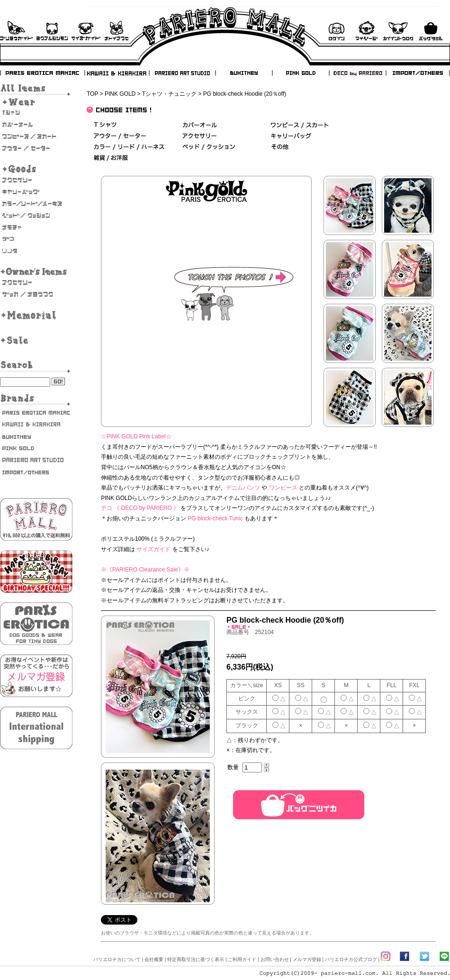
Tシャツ (36, 113)
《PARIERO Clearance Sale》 (145, 570)
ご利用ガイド (16, 31)
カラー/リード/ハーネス (36, 204)
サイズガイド (86, 31)
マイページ (367, 31)
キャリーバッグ (36, 192)
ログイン (336, 31)
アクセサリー (36, 180)
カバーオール (36, 125)
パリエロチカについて (117, 959)
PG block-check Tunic (215, 518)
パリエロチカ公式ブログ (351, 959)
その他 (280, 147)
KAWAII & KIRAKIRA (117, 73)
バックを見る (431, 31)
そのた (36, 251)
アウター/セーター (36, 148)
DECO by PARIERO (357, 73)
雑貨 (111, 158)
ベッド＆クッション (209, 147)
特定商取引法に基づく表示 (196, 959)
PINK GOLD (300, 73)
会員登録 (398, 31)
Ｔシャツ (105, 125)
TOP (92, 94)
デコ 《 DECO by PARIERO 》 (140, 508)
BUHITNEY (243, 73)
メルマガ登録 (307, 959)
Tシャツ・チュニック (169, 94)
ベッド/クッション (36, 216)
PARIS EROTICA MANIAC (43, 73)
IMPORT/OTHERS (418, 73)
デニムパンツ (243, 488)
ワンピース (283, 488)
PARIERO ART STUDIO (182, 73)
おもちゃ (36, 227)
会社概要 (154, 959)
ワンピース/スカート (300, 125)
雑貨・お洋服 (36, 294)
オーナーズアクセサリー (36, 282)
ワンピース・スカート (36, 136)
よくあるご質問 (52, 31)
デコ (36, 239)
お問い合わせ (117, 31)
